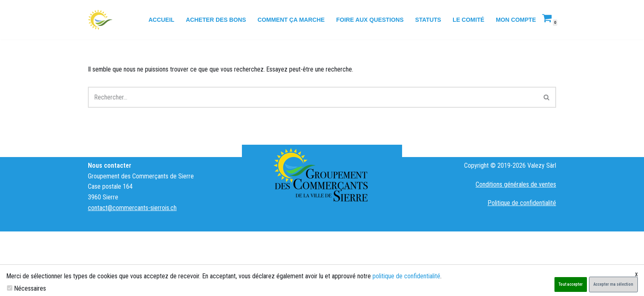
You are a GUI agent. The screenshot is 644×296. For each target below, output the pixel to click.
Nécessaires (30, 288)
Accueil (157, 20)
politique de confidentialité (406, 276)
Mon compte (516, 20)
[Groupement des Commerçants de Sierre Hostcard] (100, 20)
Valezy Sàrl (542, 230)
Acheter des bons (212, 20)
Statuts (427, 20)
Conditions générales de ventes (516, 249)
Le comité (468, 20)
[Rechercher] (313, 98)
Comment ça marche (288, 20)
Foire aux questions (368, 20)
